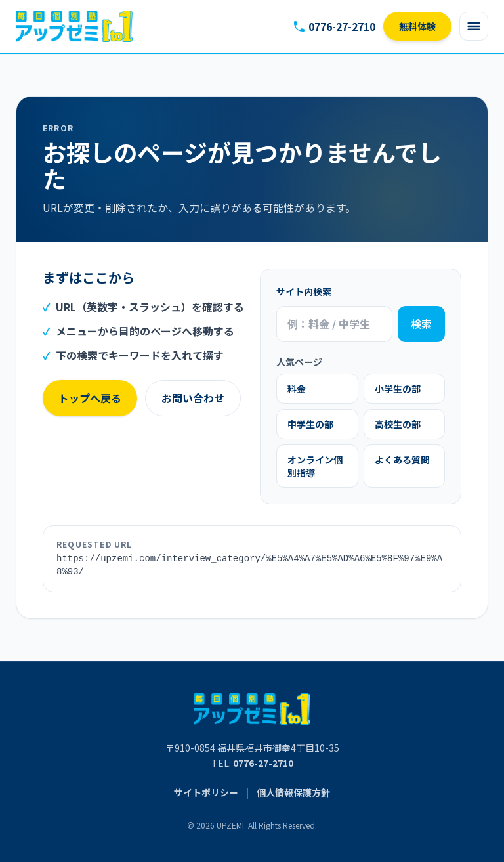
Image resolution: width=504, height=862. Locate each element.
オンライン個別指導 (315, 466)
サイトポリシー (206, 792)
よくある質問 (402, 460)
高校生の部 (398, 424)
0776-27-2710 (334, 26)
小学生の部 (398, 389)
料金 (297, 389)
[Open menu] (474, 26)
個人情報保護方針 (293, 792)
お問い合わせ (193, 398)
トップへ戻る (90, 398)
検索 (421, 324)
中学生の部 (310, 424)
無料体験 (417, 26)
